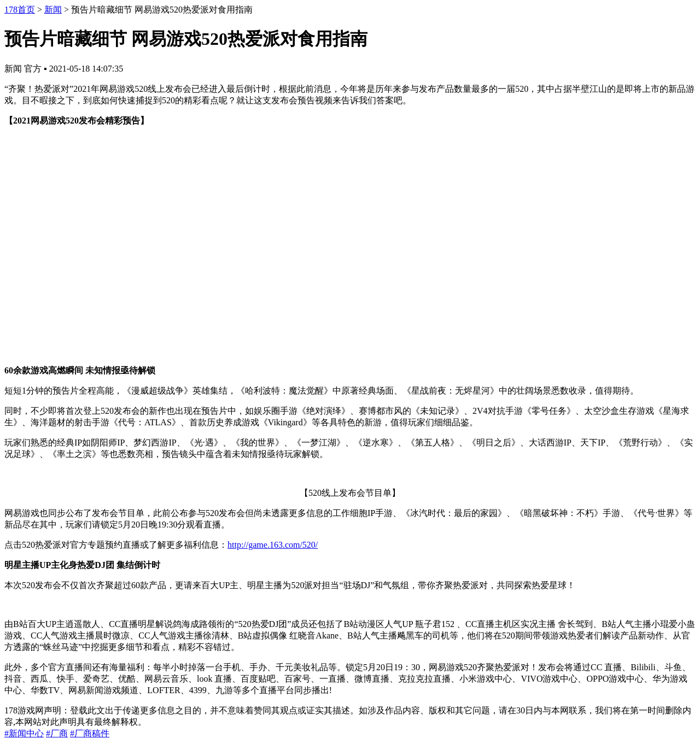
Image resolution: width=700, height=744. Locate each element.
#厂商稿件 (90, 733)
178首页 (20, 10)
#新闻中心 (24, 733)
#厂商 (57, 733)
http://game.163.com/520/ (273, 545)
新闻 (53, 10)
